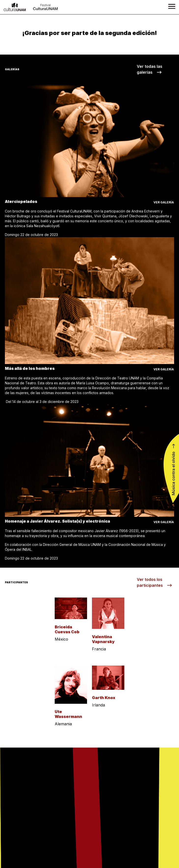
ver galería (164, 202)
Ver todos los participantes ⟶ (154, 582)
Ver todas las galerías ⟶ (150, 69)
